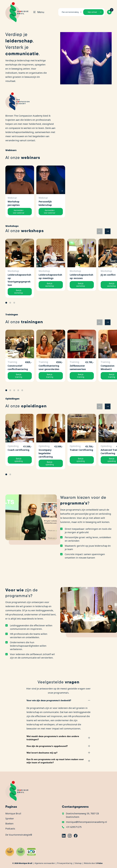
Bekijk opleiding (19, 460)
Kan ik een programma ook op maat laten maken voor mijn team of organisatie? (55, 761)
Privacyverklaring (65, 863)
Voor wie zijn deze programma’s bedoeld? (49, 700)
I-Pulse (99, 863)
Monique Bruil (13, 813)
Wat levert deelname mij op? (42, 753)
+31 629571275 (74, 827)
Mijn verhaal (92, 12)
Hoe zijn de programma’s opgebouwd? (47, 746)
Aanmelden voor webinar (19, 212)
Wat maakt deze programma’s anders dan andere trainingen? (53, 738)
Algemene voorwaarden (45, 863)
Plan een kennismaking (70, 12)
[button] (108, 231)
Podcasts (10, 829)
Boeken (9, 824)
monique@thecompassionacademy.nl (86, 822)
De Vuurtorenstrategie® (19, 835)
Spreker (10, 819)
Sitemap (78, 863)
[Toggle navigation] (38, 12)
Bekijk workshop (19, 292)
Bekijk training (19, 376)
